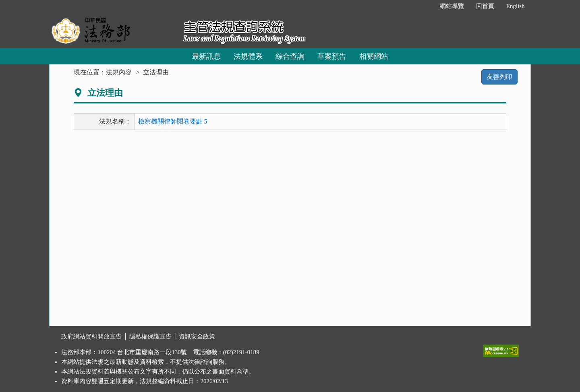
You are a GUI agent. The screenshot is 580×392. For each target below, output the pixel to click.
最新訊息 (206, 56)
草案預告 (332, 56)
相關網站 (374, 56)
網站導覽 (452, 6)
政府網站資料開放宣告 (91, 336)
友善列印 (499, 77)
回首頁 (485, 6)
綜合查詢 (290, 56)
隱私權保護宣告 (150, 336)
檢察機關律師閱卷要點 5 (173, 121)
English (516, 6)
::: (425, 6)
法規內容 (119, 72)
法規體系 (248, 56)
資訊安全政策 (197, 336)
